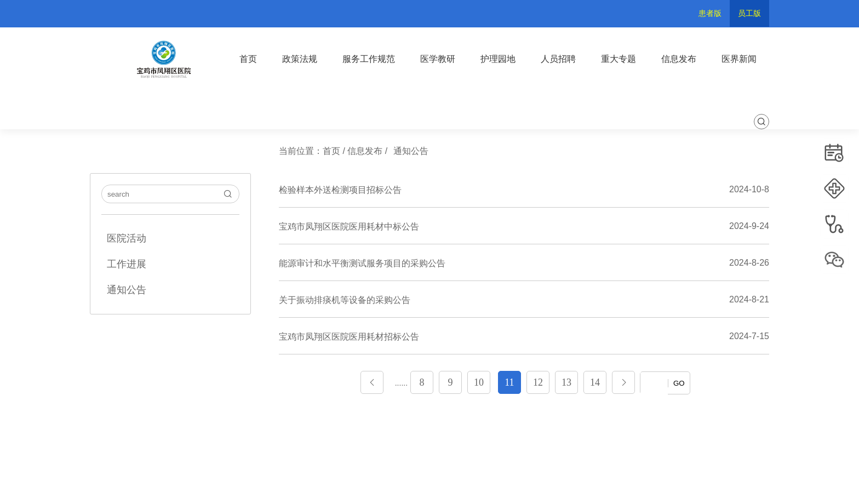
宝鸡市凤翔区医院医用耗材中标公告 (349, 227)
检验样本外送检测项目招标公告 (340, 190)
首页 (248, 59)
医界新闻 (739, 59)
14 (595, 382)
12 (538, 382)
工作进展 (127, 264)
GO (679, 383)
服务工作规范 (369, 59)
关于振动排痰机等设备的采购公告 (345, 300)
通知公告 (127, 290)
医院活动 (127, 238)
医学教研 (438, 59)
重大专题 (619, 59)
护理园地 (498, 59)
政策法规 (300, 59)
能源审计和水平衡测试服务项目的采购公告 (362, 263)
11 (509, 382)
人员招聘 (558, 59)
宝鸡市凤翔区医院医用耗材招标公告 (349, 337)
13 (566, 382)
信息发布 (679, 59)
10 (479, 382)
